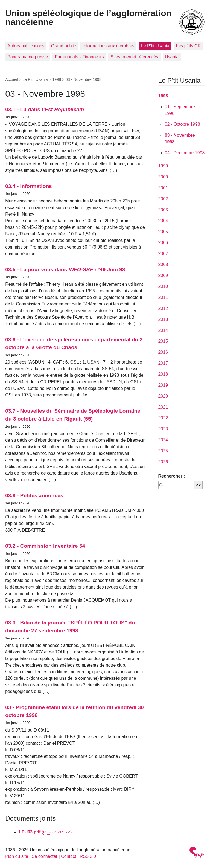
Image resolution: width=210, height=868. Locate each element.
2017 (163, 363)
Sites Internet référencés (134, 57)
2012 (163, 308)
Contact (68, 856)
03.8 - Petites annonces (34, 496)
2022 (163, 418)
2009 (163, 275)
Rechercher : (172, 476)
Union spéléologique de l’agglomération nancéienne (88, 18)
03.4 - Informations (29, 186)
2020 (163, 396)
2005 (163, 232)
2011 (163, 297)
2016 (163, 352)
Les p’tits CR (189, 46)
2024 (163, 440)
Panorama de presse (28, 57)
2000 (163, 177)
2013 (163, 319)
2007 (163, 254)
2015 (163, 341)
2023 (163, 429)
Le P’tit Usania (155, 46)
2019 (163, 385)
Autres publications (26, 46)
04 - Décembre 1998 (185, 153)
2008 (163, 265)
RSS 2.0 (88, 856)
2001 (163, 188)
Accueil (11, 79)
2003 (163, 210)
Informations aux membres (108, 46)
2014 (163, 330)
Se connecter (45, 856)
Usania (172, 57)
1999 (163, 166)
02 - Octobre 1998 (183, 124)
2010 (163, 286)
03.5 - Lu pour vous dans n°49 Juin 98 (65, 269)
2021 (163, 407)
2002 (163, 199)
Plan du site (17, 856)
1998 (57, 79)
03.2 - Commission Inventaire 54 (45, 546)
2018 (163, 374)
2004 (163, 221)
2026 (163, 462)
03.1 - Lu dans (45, 109)
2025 (163, 451)
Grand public (64, 46)
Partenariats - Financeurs (79, 57)
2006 (163, 243)
